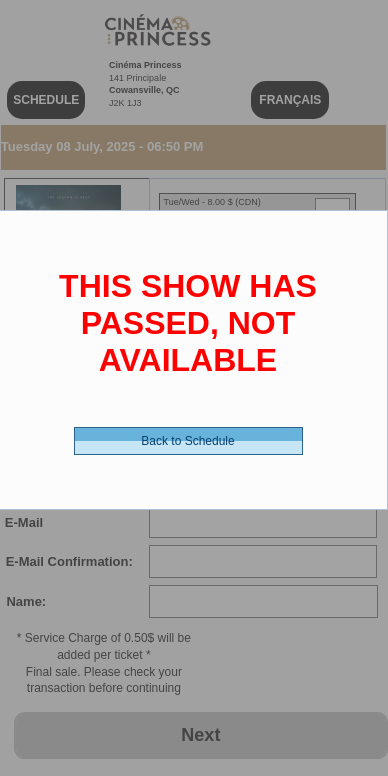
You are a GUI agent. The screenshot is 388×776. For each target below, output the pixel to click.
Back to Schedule (187, 441)
